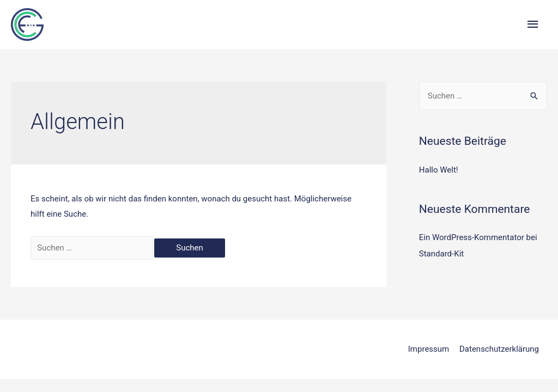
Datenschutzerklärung (499, 349)
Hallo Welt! (439, 170)
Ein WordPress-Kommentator (472, 237)
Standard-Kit (441, 254)
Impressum (429, 349)
